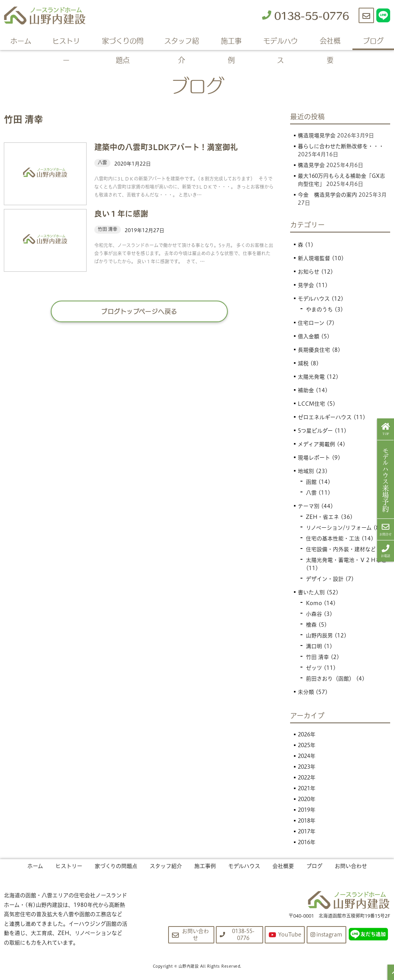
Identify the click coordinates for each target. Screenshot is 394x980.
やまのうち (319, 309)
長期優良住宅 (314, 350)
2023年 (307, 767)
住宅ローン (311, 323)
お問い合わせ (351, 866)
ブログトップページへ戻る (139, 311)
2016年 (307, 842)
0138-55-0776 (306, 15)
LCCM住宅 (311, 404)
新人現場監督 (314, 258)
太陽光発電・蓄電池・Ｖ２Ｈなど (346, 560)
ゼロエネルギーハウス (325, 417)
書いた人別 (311, 592)
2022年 (307, 778)
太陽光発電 (311, 377)
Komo (314, 603)
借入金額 (309, 336)
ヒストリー (66, 43)
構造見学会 (311, 165)
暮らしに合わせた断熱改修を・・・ (341, 146)
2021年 (307, 788)
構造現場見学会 (317, 135)
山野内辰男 (319, 635)
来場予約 (386, 480)
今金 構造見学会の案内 (327, 195)
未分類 (306, 692)
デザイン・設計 (325, 579)
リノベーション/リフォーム (339, 528)
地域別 (306, 471)
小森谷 (314, 614)
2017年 (307, 831)
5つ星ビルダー (316, 431)
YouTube (284, 935)
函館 (311, 482)
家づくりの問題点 (123, 43)
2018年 (307, 821)
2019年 (307, 810)
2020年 (307, 799)
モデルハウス (280, 43)
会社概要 (330, 43)
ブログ (373, 40)
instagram (326, 935)
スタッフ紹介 (182, 43)
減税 (303, 363)
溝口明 (314, 646)
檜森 (311, 625)
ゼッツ (314, 668)
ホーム (21, 40)
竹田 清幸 (317, 657)
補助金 (306, 390)
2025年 (307, 745)
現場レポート (314, 458)
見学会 (306, 285)
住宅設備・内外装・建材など (341, 549)
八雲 (311, 493)
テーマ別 (309, 506)
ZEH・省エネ (322, 517)
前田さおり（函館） (330, 679)
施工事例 (231, 43)
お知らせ (309, 272)
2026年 (307, 734)
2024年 (307, 756)
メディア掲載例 (316, 444)
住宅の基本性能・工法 (333, 538)
